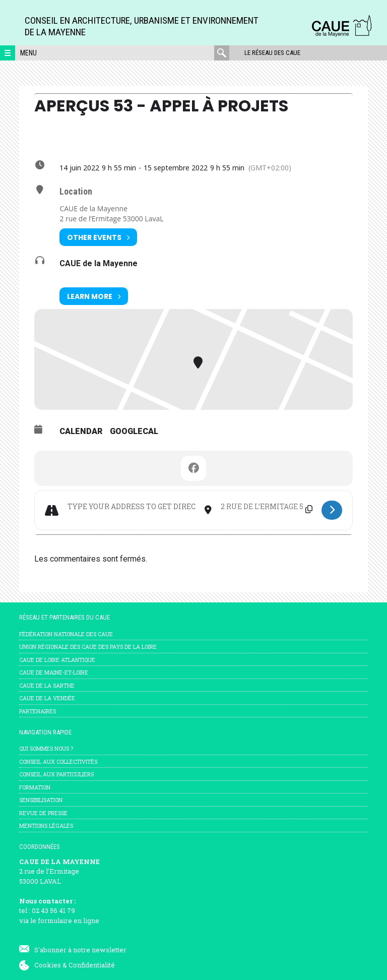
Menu (28, 53)
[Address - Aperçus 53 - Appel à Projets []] (131, 507)
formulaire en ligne (69, 921)
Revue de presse (43, 813)
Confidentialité (92, 965)
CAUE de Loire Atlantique (57, 660)
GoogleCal (134, 431)
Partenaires (38, 711)
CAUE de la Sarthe (47, 685)
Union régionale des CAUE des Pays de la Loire (88, 647)
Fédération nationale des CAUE (66, 634)
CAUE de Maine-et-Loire (54, 672)
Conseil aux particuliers (56, 774)
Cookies (48, 965)
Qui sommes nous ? (46, 748)
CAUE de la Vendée (47, 698)
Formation (35, 787)
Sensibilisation (41, 800)
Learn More (94, 296)
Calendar (81, 431)
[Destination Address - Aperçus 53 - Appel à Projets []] (267, 507)
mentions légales (46, 825)
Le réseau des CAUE (272, 53)
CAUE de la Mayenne (99, 263)
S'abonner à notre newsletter (80, 950)
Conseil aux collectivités (58, 761)
